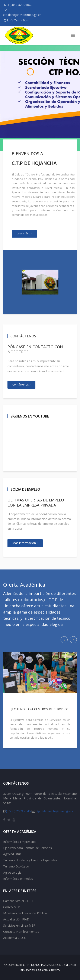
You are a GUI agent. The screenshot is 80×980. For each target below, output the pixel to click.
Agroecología (12, 872)
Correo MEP (12, 907)
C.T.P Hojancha (33, 965)
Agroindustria (12, 854)
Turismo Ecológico (16, 866)
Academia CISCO (15, 938)
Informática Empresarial (20, 842)
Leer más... (24, 233)
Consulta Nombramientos (21, 932)
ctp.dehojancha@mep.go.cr (22, 15)
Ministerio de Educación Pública (25, 913)
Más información (25, 543)
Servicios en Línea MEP (19, 925)
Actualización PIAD (16, 919)
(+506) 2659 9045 (18, 811)
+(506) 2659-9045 (20, 5)
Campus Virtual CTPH (18, 901)
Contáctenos (21, 384)
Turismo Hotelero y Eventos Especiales (30, 860)
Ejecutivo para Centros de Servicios (28, 848)
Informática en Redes (18, 879)
